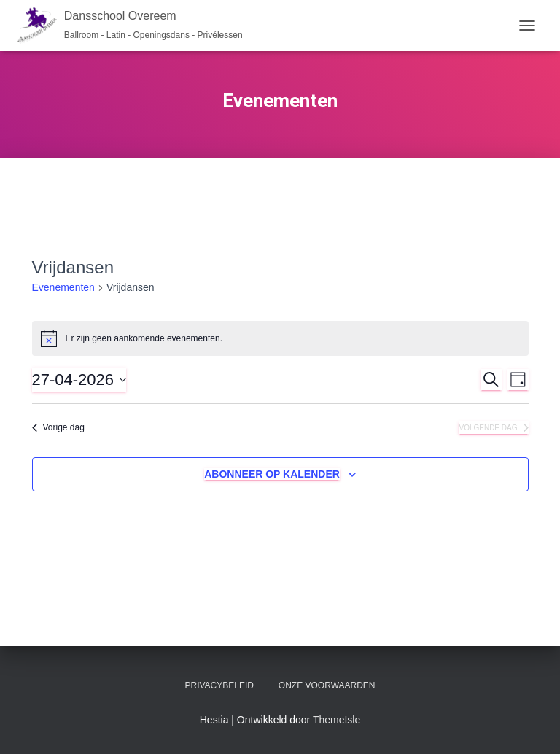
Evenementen (63, 287)
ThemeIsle (337, 720)
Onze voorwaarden (327, 685)
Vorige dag (58, 427)
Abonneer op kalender (272, 474)
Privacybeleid (219, 685)
